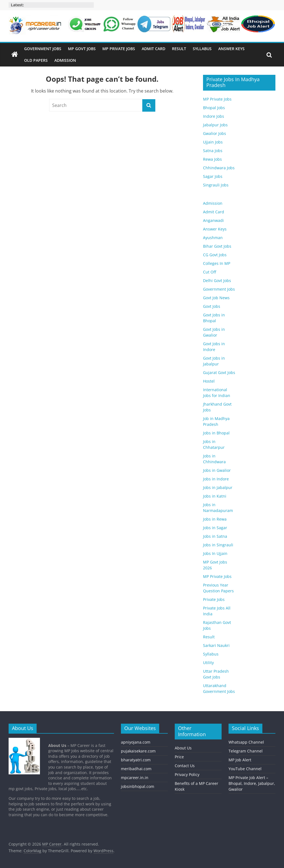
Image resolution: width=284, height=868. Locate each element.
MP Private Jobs (119, 49)
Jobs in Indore (216, 479)
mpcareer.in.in (135, 778)
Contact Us (185, 766)
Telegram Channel (246, 751)
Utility (208, 663)
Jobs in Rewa (215, 519)
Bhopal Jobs (214, 108)
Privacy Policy (187, 774)
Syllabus (202, 49)
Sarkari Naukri (216, 645)
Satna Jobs (213, 151)
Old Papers (36, 60)
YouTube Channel (245, 769)
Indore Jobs (214, 116)
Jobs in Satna (215, 536)
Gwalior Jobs (215, 133)
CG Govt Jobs (215, 255)
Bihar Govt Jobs (217, 246)
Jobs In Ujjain (215, 553)
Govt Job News (216, 298)
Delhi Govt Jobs (217, 281)
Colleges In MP (217, 263)
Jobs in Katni (215, 496)
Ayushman (213, 238)
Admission (65, 60)
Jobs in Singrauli (218, 545)
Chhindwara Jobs (219, 168)
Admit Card (154, 49)
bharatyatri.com (136, 760)
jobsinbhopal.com (138, 786)
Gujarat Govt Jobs (219, 372)
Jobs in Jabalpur (218, 487)
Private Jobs (214, 599)
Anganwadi (213, 220)
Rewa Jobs (212, 159)
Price (179, 757)
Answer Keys (231, 49)
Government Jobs (43, 49)
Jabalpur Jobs (215, 125)
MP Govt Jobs (82, 49)
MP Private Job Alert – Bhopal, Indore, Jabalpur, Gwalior (252, 783)
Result (179, 49)
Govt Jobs (212, 306)
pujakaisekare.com (138, 751)
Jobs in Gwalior (217, 470)
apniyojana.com (136, 742)
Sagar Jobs (213, 176)
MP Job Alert (240, 760)
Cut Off (210, 272)
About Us (183, 748)
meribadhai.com (136, 769)
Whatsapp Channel (246, 742)
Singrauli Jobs (216, 185)
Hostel (209, 381)
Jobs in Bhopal (216, 433)
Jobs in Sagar (215, 528)
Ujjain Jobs (213, 142)
